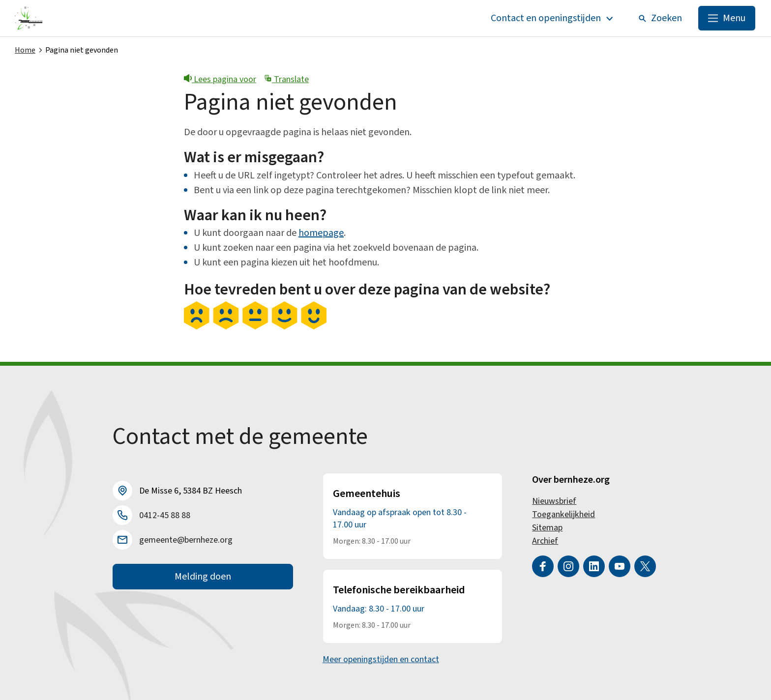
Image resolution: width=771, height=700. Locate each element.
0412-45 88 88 (165, 515)
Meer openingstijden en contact (381, 659)
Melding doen (203, 577)
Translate (286, 79)
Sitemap (547, 528)
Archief (545, 541)
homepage (321, 233)
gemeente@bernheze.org (186, 540)
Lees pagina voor (220, 79)
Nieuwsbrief (554, 501)
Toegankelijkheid (563, 514)
